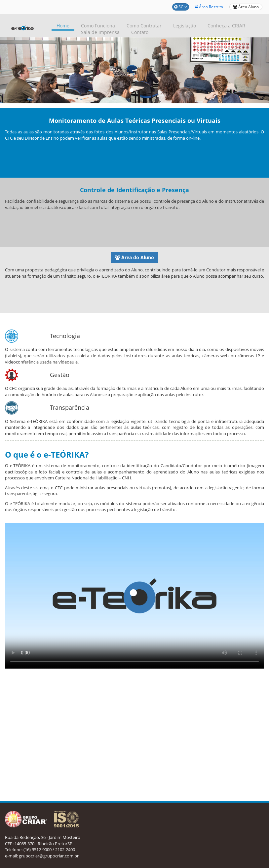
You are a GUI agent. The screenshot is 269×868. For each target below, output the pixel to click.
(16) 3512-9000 (38, 850)
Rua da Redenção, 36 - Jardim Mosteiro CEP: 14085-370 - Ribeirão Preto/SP (43, 840)
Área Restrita (209, 7)
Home (63, 26)
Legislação (185, 26)
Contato (140, 32)
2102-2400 (65, 850)
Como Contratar (144, 26)
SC (181, 7)
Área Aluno (246, 7)
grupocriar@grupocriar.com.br (49, 856)
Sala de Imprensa (100, 32)
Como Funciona (98, 26)
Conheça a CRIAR (226, 26)
